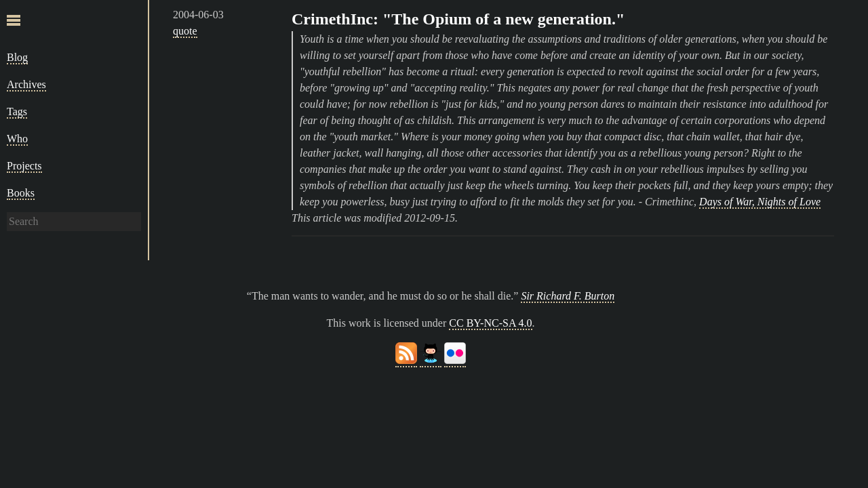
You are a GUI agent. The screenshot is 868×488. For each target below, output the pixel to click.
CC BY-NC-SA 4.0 (490, 323)
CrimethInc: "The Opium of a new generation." (458, 19)
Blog (17, 57)
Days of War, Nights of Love (760, 202)
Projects (24, 166)
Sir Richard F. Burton (568, 296)
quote (185, 31)
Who (17, 139)
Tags (17, 111)
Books (21, 193)
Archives (26, 84)
